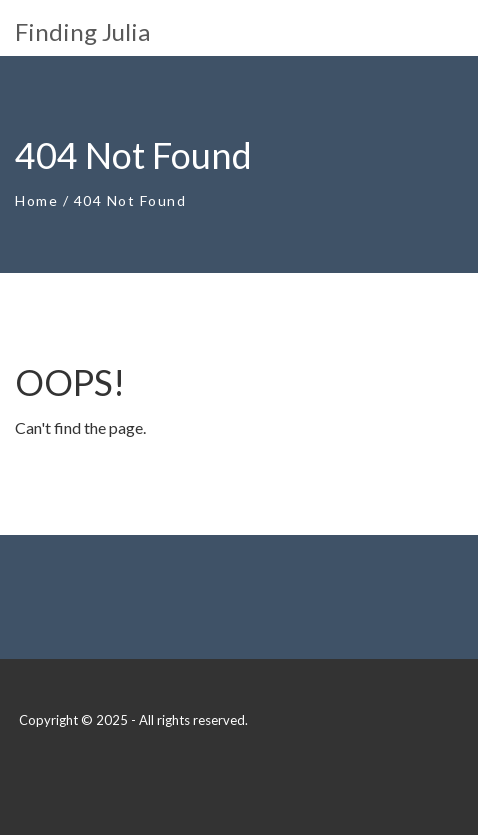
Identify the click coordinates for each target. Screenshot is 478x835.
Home (36, 200)
